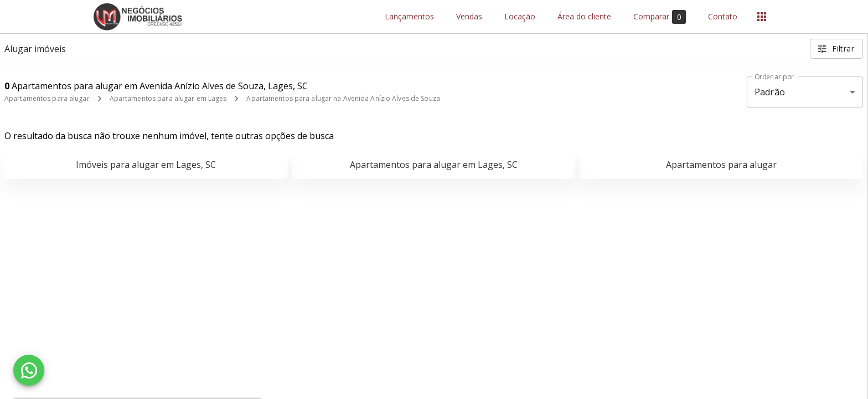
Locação (520, 17)
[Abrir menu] (762, 17)
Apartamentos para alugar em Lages (168, 98)
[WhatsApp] (29, 370)
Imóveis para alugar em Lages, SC (146, 165)
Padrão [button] (770, 92)
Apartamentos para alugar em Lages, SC (434, 165)
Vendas (469, 17)
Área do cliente (584, 17)
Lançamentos (409, 17)
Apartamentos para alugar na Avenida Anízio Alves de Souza (343, 98)
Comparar (660, 17)
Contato (723, 17)
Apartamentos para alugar (47, 98)
